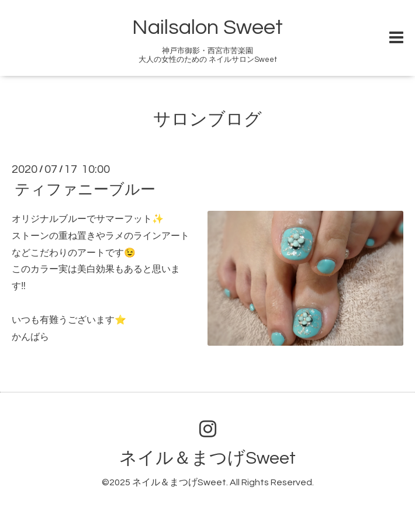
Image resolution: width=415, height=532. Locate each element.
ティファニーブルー (85, 190)
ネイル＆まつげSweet (207, 458)
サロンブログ (207, 119)
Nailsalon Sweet (207, 27)
